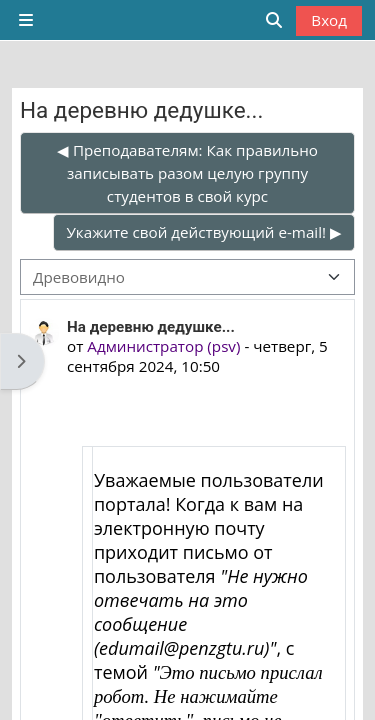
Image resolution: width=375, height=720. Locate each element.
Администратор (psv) (163, 346)
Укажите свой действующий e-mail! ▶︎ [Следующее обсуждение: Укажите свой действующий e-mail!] (204, 232)
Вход (329, 20)
